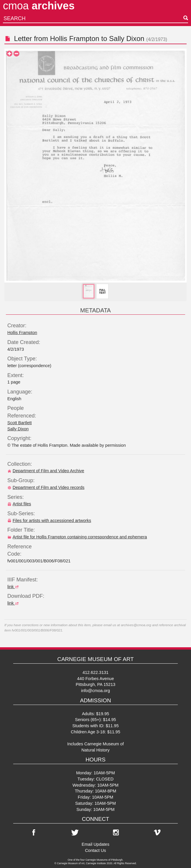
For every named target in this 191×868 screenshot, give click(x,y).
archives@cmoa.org (136, 625)
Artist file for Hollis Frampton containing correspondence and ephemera (77, 537)
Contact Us (96, 850)
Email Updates (95, 844)
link (14, 587)
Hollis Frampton (75, 38)
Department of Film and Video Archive (46, 471)
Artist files (19, 504)
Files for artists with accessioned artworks (49, 521)
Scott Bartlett (20, 423)
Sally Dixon (127, 38)
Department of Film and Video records (46, 487)
